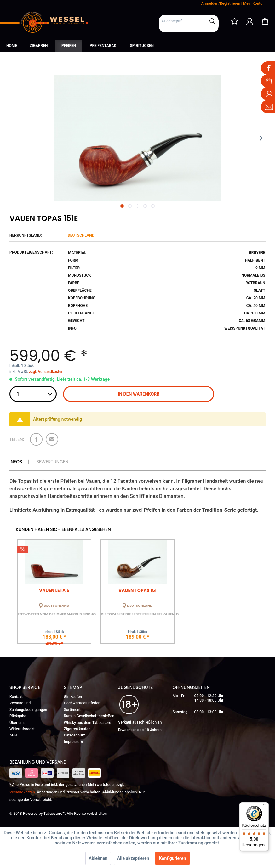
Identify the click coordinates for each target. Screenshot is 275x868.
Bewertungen (52, 462)
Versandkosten (22, 792)
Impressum (74, 742)
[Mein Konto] (250, 21)
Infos (16, 462)
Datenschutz (74, 735)
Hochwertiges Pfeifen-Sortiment (83, 706)
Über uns (17, 723)
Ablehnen (98, 858)
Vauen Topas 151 (137, 590)
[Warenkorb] (265, 21)
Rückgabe (18, 716)
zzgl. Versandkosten (46, 372)
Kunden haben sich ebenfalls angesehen (63, 529)
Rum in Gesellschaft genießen (89, 716)
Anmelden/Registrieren (221, 3)
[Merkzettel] (234, 21)
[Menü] (265, 806)
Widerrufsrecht (22, 729)
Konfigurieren (173, 858)
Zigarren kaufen (77, 729)
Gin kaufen (73, 697)
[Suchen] (212, 21)
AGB (13, 735)
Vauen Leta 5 (54, 590)
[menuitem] (189, 24)
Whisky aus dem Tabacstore (88, 723)
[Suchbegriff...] (189, 21)
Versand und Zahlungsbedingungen (28, 706)
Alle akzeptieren (133, 858)
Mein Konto (253, 3)
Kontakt (16, 697)
